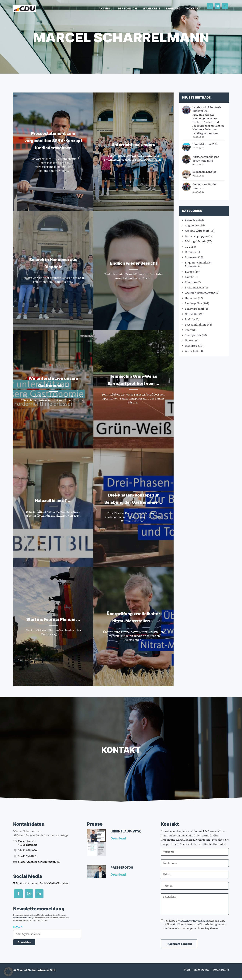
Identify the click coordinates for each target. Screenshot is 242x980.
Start (187, 970)
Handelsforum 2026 (205, 144)
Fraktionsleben (194, 288)
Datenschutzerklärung (23, 918)
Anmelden (24, 942)
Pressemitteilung (196, 325)
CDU (188, 247)
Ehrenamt (191, 257)
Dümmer (190, 252)
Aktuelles (191, 220)
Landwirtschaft (194, 309)
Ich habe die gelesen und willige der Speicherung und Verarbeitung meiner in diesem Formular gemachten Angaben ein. (194, 924)
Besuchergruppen (196, 236)
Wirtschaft (192, 351)
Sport (188, 330)
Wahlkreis (152, 8)
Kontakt (194, 8)
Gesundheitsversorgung (200, 293)
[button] (8, 972)
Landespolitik (194, 303)
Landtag (173, 8)
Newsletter (192, 314)
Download (118, 838)
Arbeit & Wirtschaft (197, 231)
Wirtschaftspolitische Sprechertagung (206, 159)
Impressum (201, 970)
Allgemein (191, 225)
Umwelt (190, 340)
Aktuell (105, 8)
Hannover (191, 298)
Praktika (190, 319)
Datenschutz (221, 970)
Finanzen (191, 282)
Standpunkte (193, 335)
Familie (190, 277)
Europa (190, 272)
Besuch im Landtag (204, 172)
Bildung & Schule (196, 241)
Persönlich (128, 8)
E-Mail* (18, 927)
